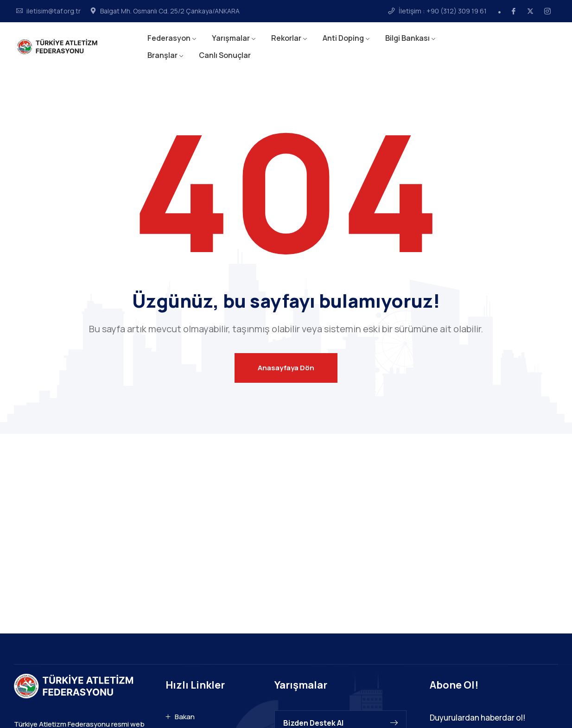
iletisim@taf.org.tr (54, 11)
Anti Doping (343, 38)
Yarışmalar (231, 38)
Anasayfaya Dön (286, 368)
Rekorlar (286, 38)
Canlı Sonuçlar (225, 55)
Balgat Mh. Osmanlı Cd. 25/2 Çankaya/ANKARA (170, 11)
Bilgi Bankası (407, 38)
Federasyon (169, 38)
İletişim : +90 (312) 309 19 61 (443, 11)
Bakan (185, 717)
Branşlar (162, 55)
